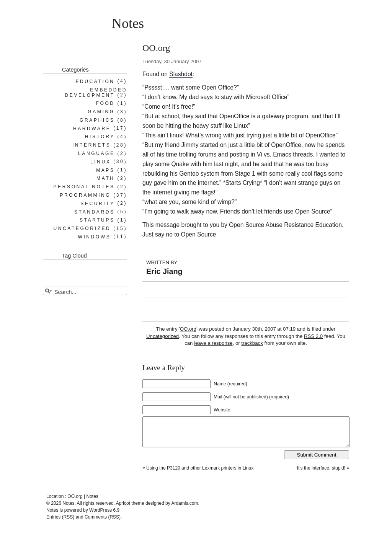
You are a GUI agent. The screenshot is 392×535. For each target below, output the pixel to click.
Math (106, 178)
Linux (100, 161)
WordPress (100, 516)
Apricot (123, 509)
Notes (128, 23)
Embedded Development (96, 92)
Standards (95, 212)
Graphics (97, 120)
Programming (85, 195)
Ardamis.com (185, 509)
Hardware (92, 128)
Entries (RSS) (60, 523)
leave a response (213, 343)
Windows (94, 237)
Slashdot (181, 74)
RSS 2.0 (313, 336)
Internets (91, 145)
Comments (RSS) (103, 523)
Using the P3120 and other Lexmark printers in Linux (200, 474)
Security (97, 203)
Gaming (101, 112)
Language (96, 153)
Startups (97, 220)
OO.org (188, 329)
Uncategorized (163, 336)
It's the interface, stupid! (321, 474)
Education (95, 81)
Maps (105, 170)
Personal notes (84, 187)
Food (105, 103)
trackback (252, 343)
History (100, 137)
